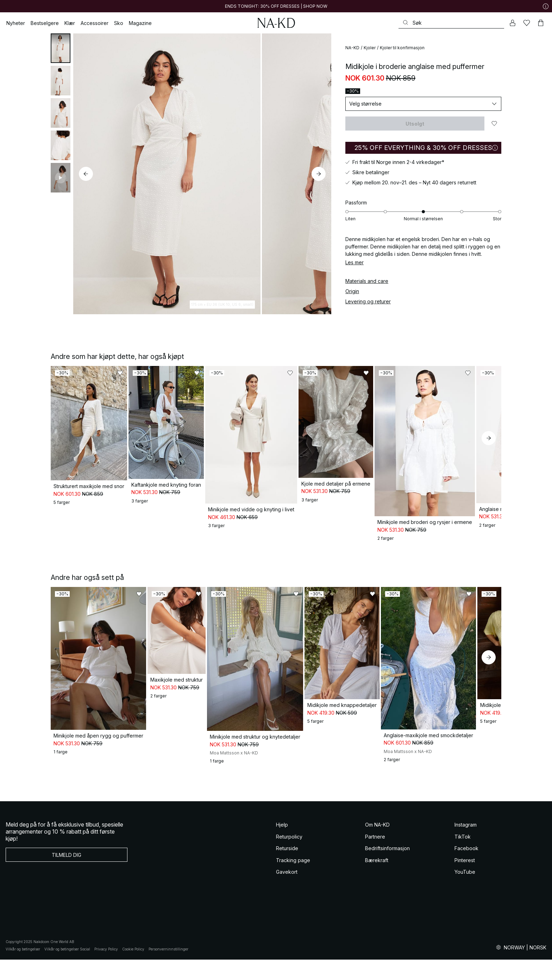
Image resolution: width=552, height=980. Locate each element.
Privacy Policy (106, 969)
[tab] (61, 48)
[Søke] (451, 23)
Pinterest (465, 880)
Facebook (466, 869)
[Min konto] (513, 23)
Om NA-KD (377, 845)
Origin (352, 291)
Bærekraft (377, 880)
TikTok (463, 857)
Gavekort (287, 892)
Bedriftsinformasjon (387, 869)
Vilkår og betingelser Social (67, 969)
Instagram (466, 845)
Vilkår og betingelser (23, 969)
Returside (287, 869)
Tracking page (293, 880)
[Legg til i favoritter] (494, 124)
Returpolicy (289, 857)
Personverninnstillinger (168, 969)
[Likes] (527, 23)
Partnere (375, 857)
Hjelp (282, 845)
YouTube (465, 892)
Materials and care (367, 281)
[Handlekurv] (541, 23)
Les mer (355, 262)
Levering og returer (368, 301)
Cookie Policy (133, 969)
